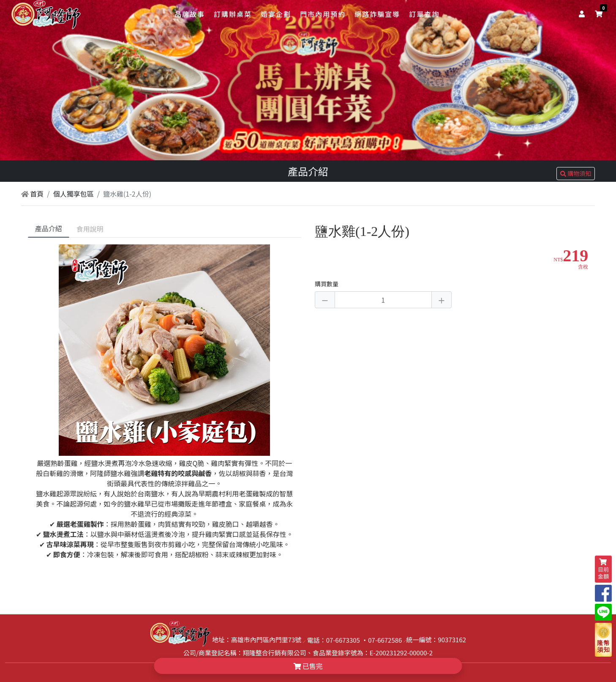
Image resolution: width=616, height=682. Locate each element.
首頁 (33, 194)
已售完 (308, 666)
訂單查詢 (424, 14)
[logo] (46, 15)
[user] (583, 14)
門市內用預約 (323, 14)
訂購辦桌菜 (233, 14)
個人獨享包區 (74, 194)
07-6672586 (385, 640)
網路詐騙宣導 (377, 14)
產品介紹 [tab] (49, 228)
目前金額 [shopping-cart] (603, 569)
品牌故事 (190, 14)
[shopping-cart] (599, 14)
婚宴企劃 (276, 14)
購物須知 (576, 173)
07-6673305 (343, 640)
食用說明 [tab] (90, 229)
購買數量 (327, 284)
